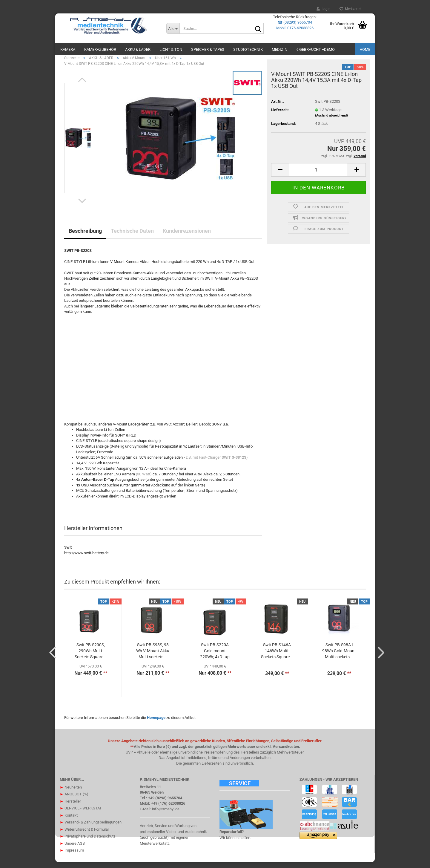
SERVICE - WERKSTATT (82, 814)
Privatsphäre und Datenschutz (87, 842)
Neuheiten (71, 793)
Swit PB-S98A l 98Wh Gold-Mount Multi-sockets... (339, 657)
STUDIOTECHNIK (248, 49)
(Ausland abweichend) (331, 121)
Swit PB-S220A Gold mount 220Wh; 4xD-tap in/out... (215, 657)
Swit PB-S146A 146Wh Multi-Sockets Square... (277, 657)
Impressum (72, 856)
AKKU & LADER (138, 49)
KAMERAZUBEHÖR (100, 49)
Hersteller (70, 807)
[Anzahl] (318, 176)
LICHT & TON (171, 49)
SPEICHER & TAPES (208, 49)
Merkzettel (350, 9)
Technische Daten (132, 237)
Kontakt (69, 821)
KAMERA (68, 49)
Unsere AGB (72, 849)
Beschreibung (85, 237)
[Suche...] (173, 28)
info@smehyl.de (166, 815)
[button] (82, 86)
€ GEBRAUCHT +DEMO (315, 49)
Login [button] (324, 9)
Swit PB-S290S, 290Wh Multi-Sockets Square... (91, 657)
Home (365, 49)
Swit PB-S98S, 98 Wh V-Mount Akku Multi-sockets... (153, 657)
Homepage (156, 724)
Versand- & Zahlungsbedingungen (91, 828)
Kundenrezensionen (187, 237)
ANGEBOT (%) (74, 800)
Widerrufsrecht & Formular (84, 835)
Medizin (279, 49)
